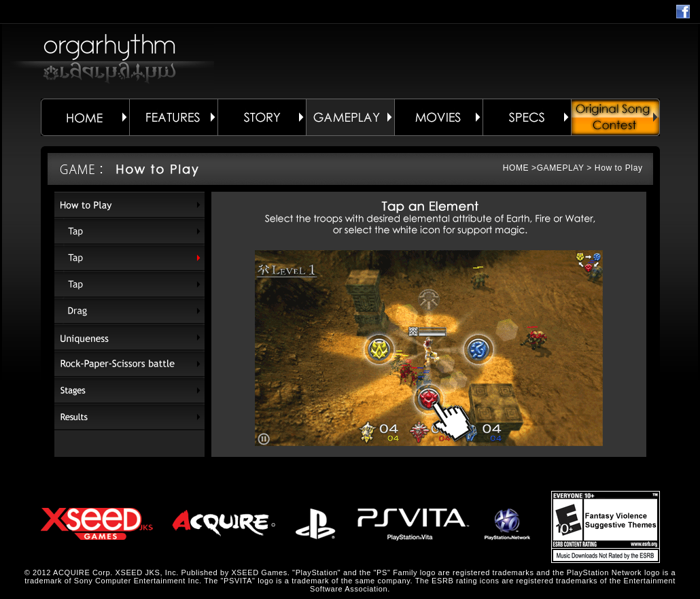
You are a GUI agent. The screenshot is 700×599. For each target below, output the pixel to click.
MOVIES (438, 117)
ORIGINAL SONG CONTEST (615, 117)
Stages (129, 391)
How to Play (129, 205)
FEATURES (173, 117)
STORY (262, 117)
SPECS (527, 117)
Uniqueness (129, 338)
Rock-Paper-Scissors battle (129, 364)
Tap (129, 232)
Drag (129, 311)
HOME (85, 117)
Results (129, 417)
